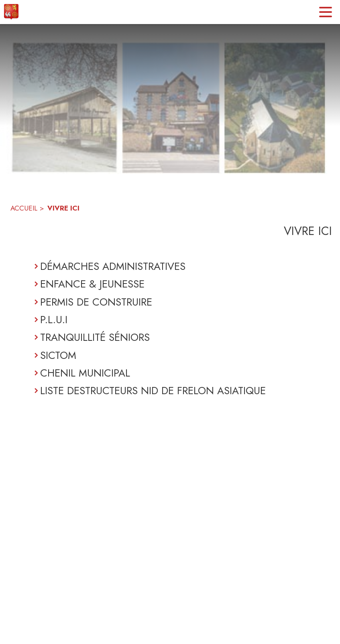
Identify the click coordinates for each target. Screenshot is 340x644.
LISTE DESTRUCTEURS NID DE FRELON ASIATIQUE (153, 391)
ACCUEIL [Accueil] (24, 208)
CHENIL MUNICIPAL (85, 373)
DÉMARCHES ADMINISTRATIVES (113, 266)
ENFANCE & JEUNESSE (92, 284)
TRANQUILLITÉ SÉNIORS (95, 337)
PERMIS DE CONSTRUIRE (96, 302)
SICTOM (58, 355)
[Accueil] (11, 12)
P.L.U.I (54, 320)
